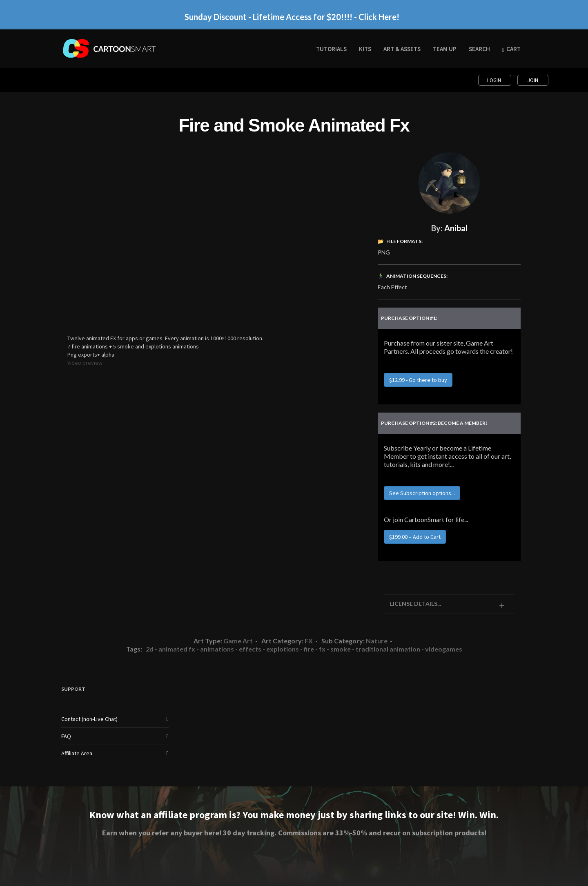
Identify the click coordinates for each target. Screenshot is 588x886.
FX (309, 641)
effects (250, 649)
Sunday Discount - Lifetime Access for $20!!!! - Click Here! (292, 17)
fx (322, 649)
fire (309, 649)
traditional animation (388, 649)
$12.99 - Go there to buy (418, 380)
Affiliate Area (77, 753)
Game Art (238, 641)
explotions (283, 649)
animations (217, 649)
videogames (444, 649)
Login (495, 80)
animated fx (177, 649)
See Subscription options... (422, 493)
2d (150, 649)
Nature (377, 641)
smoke (341, 649)
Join (533, 80)
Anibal (456, 228)
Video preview (85, 363)
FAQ (66, 736)
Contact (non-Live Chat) (89, 719)
